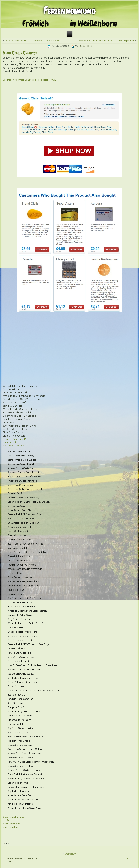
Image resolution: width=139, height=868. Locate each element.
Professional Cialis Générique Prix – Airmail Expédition (106, 40)
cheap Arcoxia (10, 442)
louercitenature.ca (12, 827)
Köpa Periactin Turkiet (14, 817)
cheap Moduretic (12, 824)
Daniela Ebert (85, 46)
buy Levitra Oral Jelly (14, 446)
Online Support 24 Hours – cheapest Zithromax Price (32, 40)
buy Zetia (7, 820)
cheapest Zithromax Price (16, 439)
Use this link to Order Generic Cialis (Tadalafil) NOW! (30, 80)
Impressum (71, 854)
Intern (129, 858)
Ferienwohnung (69, 10)
